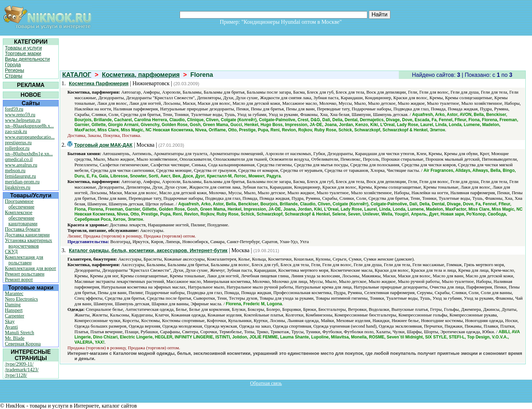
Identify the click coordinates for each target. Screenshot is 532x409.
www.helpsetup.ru (23, 120)
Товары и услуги (23, 48)
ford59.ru (14, 109)
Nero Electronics (21, 299)
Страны (14, 76)
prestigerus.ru (18, 143)
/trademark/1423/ (22, 370)
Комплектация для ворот (30, 268)
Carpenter (15, 316)
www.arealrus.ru (21, 165)
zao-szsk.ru (16, 132)
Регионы (15, 70)
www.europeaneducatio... (30, 137)
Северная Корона (23, 344)
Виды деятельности (27, 59)
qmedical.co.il (19, 159)
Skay (10, 322)
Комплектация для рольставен (24, 260)
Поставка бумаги (23, 229)
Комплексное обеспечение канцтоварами (21, 218)
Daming (13, 305)
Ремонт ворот (19, 280)
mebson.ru (15, 171)
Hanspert (14, 310)
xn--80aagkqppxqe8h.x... (29, 126)
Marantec (14, 294)
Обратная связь (266, 383)
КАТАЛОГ (77, 75)
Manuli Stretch (20, 333)
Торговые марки (23, 53)
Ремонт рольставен (25, 274)
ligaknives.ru (18, 187)
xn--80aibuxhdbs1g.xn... (29, 154)
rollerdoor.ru (17, 148)
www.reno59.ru (20, 115)
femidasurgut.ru (20, 176)
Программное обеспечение (20, 204)
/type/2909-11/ (19, 364)
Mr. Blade (15, 338)
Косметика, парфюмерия (141, 75)
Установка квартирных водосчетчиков (28, 243)
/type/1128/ (16, 375)
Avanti (11, 327)
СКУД (11, 252)
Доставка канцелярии (27, 235)
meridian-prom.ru (22, 182)
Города (13, 65)
